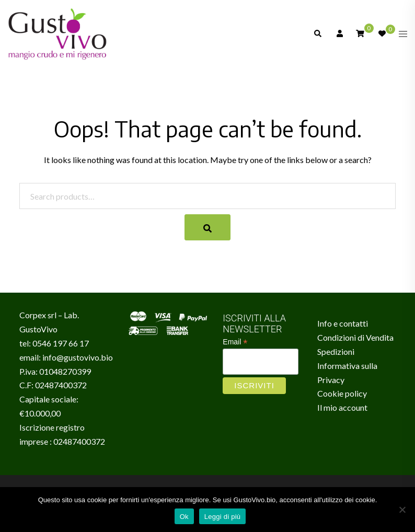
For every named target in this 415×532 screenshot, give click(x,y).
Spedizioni (336, 351)
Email (235, 342)
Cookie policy (342, 393)
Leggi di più (223, 517)
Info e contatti (343, 323)
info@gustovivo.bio (78, 357)
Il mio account (342, 407)
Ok (184, 517)
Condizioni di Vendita (355, 337)
